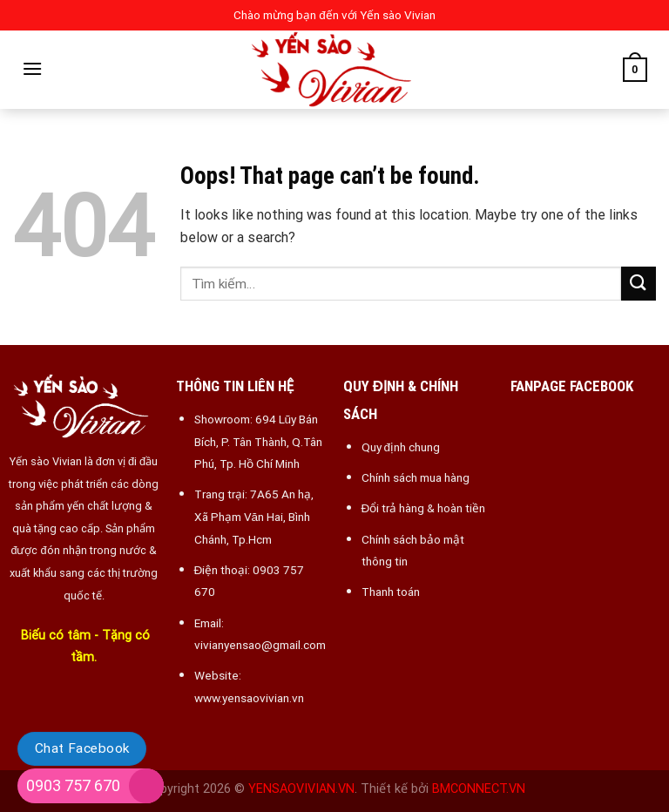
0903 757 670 (73, 785)
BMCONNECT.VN (479, 789)
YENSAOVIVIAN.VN (301, 789)
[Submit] (639, 284)
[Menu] (32, 68)
